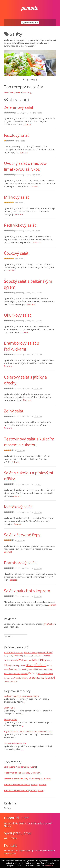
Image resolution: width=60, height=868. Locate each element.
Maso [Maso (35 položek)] (20, 660)
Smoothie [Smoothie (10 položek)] (17, 674)
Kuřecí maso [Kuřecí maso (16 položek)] (10, 660)
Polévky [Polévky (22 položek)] (13, 669)
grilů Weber (49, 624)
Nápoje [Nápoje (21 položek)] (8, 665)
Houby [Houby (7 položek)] (11, 656)
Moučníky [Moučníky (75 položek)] (39, 660)
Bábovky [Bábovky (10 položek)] (34, 653)
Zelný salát (14, 411)
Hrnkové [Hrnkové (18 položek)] (18, 656)
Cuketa (33, 791)
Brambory (27, 92)
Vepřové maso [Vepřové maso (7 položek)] (9, 678)
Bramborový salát (12, 92)
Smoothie (47, 779)
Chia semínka (22, 767)
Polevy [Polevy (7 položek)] (6, 669)
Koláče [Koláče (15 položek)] (47, 656)
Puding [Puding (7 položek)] (31, 669)
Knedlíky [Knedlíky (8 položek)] (35, 656)
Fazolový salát (16, 135)
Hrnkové (48, 823)
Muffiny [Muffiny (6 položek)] (49, 660)
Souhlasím (49, 866)
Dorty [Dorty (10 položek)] (6, 656)
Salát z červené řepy (22, 535)
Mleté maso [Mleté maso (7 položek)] (27, 660)
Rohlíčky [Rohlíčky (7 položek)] (44, 669)
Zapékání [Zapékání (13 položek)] (41, 678)
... (24, 702)
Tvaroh (30, 823)
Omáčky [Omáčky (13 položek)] (16, 665)
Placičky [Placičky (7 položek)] (49, 666)
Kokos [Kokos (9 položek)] (41, 656)
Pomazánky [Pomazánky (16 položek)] (23, 669)
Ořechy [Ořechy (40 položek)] (30, 665)
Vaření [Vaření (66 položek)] (33, 673)
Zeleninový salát (19, 107)
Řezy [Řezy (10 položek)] (15, 681)
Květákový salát (18, 507)
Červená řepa (35, 779)
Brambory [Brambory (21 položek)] (9, 652)
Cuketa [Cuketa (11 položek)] (41, 653)
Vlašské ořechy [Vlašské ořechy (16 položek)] (21, 678)
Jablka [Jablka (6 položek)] (24, 656)
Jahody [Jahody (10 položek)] (29, 656)
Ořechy (35, 785)
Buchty (41, 791)
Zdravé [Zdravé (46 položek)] (50, 678)
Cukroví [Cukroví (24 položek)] (48, 652)
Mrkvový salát (16, 197)
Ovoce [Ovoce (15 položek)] (23, 665)
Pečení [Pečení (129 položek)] (41, 665)
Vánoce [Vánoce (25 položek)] (33, 678)
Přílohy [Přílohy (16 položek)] (37, 669)
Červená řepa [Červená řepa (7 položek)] (8, 681)
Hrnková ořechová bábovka (17, 785)
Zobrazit (27, 124)
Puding (33, 767)
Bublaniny (36, 773)
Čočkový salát (16, 253)
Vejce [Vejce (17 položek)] (40, 674)
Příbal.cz (14, 838)
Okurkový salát (18, 315)
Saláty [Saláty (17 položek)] (50, 669)
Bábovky (43, 785)
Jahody (27, 773)
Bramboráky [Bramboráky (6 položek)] (19, 653)
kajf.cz (7, 838)
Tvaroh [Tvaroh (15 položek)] (24, 674)
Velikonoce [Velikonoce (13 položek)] (48, 674)
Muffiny (8, 826)
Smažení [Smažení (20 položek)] (8, 673)
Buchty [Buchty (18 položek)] (27, 652)
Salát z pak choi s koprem (27, 591)
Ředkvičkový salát (20, 225)
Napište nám (10, 854)
